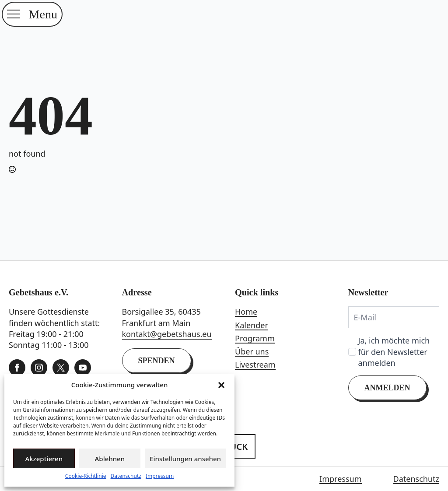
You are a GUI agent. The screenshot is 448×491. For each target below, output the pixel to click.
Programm (255, 338)
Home (246, 312)
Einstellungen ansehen (185, 459)
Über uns (252, 351)
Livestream (255, 365)
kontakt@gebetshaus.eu (167, 334)
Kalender (252, 325)
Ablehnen (110, 459)
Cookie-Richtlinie (86, 476)
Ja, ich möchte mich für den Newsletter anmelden (394, 351)
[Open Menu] (14, 14)
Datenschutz (126, 476)
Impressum (160, 476)
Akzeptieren (44, 459)
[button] (221, 385)
